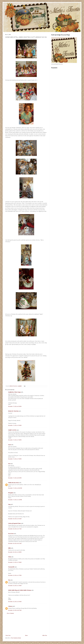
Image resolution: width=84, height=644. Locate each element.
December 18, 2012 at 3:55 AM (15, 519)
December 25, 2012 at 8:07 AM (15, 610)
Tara (9, 580)
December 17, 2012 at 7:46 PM (15, 440)
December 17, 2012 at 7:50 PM (15, 459)
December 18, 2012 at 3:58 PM (15, 552)
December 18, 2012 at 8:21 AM (15, 543)
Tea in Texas (11, 534)
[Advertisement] (26, 624)
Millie (9, 548)
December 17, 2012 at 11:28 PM (15, 500)
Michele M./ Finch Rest (13, 411)
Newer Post (8, 635)
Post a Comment (10, 613)
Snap (9, 504)
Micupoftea (11, 493)
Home (26, 635)
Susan (10, 445)
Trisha (10, 557)
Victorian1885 (11, 567)
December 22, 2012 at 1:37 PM (15, 575)
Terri (9, 464)
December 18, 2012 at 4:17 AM (15, 529)
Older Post (45, 635)
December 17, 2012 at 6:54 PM (15, 406)
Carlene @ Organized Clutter (15, 523)
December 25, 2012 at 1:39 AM (15, 586)
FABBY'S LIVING (12, 430)
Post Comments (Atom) (16, 638)
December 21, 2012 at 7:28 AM (15, 562)
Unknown (10, 606)
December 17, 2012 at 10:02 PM (15, 488)
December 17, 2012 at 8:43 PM (15, 478)
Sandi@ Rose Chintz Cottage (14, 392)
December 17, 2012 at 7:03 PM (15, 425)
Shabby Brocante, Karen (14, 483)
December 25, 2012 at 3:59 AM (15, 602)
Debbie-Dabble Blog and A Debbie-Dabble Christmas (20, 590)
